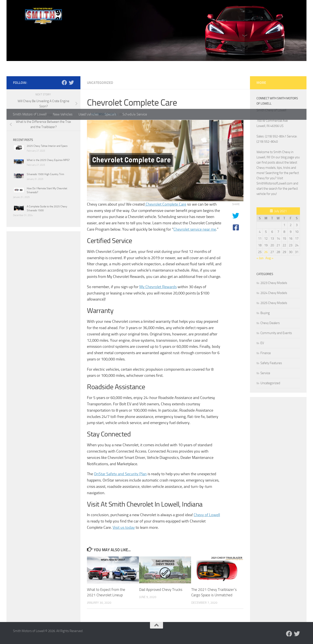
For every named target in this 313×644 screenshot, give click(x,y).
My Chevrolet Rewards (158, 287)
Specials (110, 114)
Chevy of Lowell (207, 515)
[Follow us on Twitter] (71, 83)
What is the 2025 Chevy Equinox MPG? (48, 160)
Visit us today (124, 527)
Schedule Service (135, 114)
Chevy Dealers (270, 323)
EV (262, 343)
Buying (265, 313)
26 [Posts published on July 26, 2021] (266, 252)
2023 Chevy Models (274, 283)
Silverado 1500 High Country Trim (45, 174)
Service (265, 373)
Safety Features (271, 363)
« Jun (260, 258)
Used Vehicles (88, 114)
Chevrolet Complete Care (166, 204)
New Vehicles (63, 114)
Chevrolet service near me (195, 229)
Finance (266, 353)
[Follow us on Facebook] (64, 83)
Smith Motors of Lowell (30, 114)
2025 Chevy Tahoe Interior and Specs (47, 146)
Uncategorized (100, 83)
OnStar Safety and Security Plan (120, 474)
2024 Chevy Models (274, 293)
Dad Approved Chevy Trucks (161, 590)
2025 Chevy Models (274, 303)
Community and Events (276, 333)
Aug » (269, 258)
